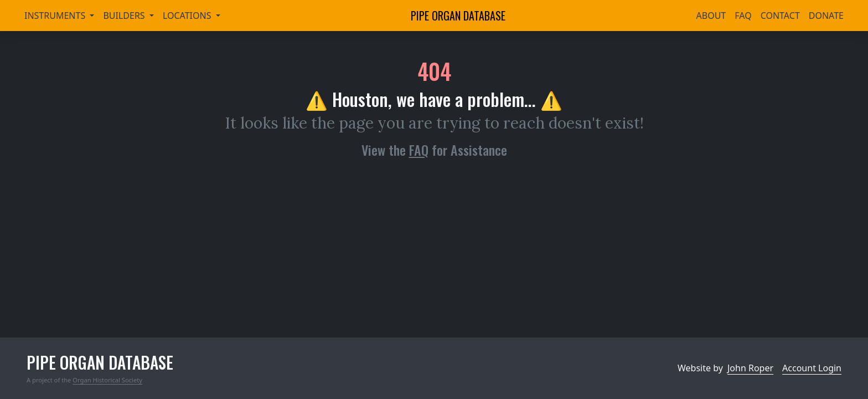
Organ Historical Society (107, 380)
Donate (826, 16)
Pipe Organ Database (458, 16)
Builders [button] (125, 16)
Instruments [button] (56, 16)
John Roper (750, 368)
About (711, 16)
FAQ (743, 16)
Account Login (812, 368)
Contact (780, 16)
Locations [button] (188, 16)
